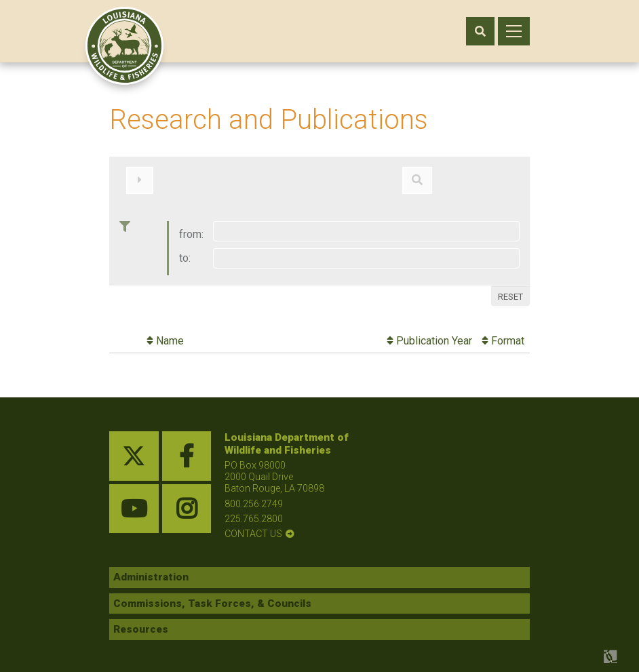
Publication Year (429, 334)
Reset (510, 289)
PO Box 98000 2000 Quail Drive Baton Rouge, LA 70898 (274, 470)
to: (185, 251)
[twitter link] (134, 449)
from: (191, 228)
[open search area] (480, 31)
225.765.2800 (254, 511)
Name (165, 334)
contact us (253, 526)
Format (503, 334)
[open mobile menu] (514, 31)
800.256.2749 (254, 496)
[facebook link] (187, 449)
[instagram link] (187, 502)
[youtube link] (134, 502)
